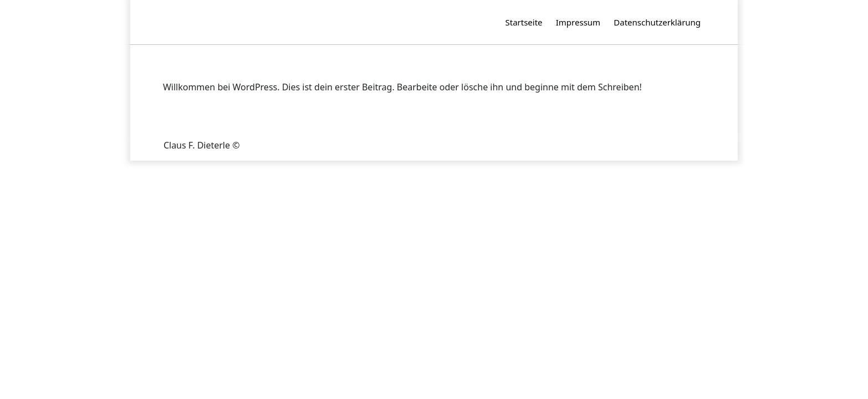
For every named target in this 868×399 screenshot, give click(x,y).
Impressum (578, 22)
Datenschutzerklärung (657, 22)
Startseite (524, 22)
